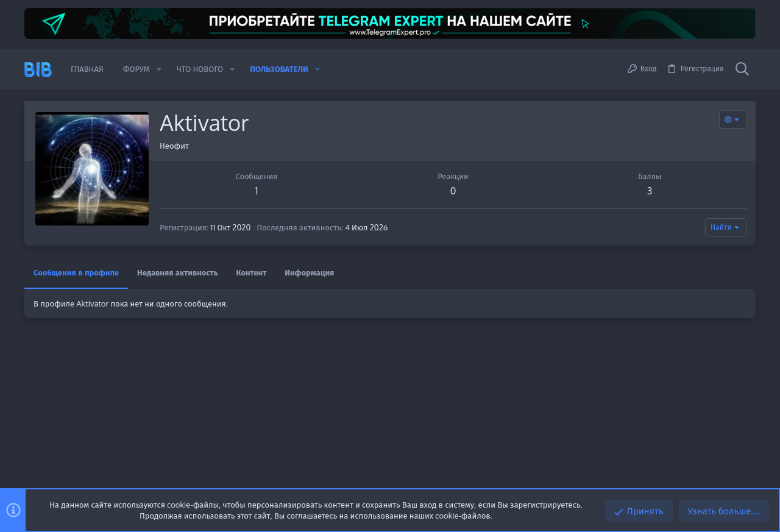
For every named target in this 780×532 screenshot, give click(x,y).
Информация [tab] (309, 272)
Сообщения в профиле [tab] (76, 272)
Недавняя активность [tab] (178, 272)
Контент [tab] (252, 272)
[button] (159, 69)
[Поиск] (742, 69)
